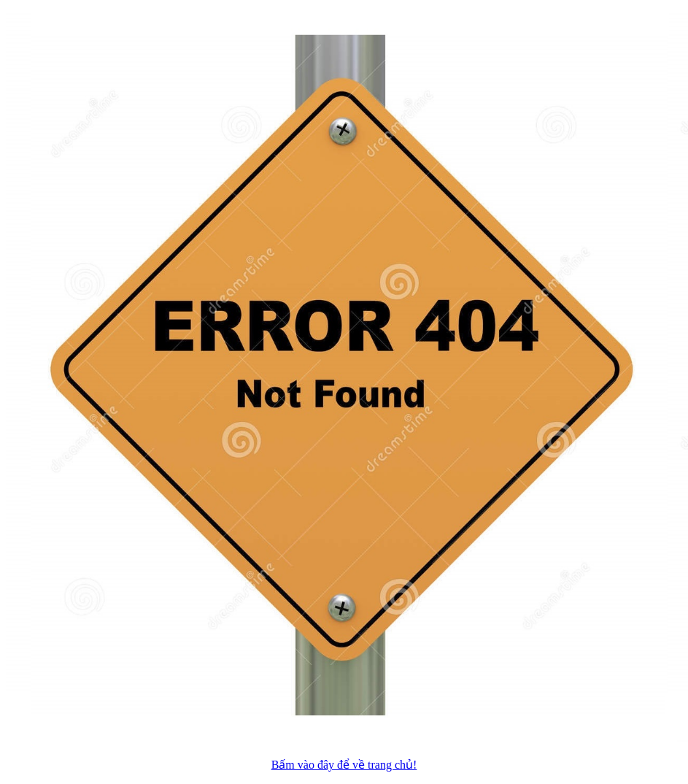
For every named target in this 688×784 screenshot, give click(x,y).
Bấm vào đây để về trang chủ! (344, 765)
